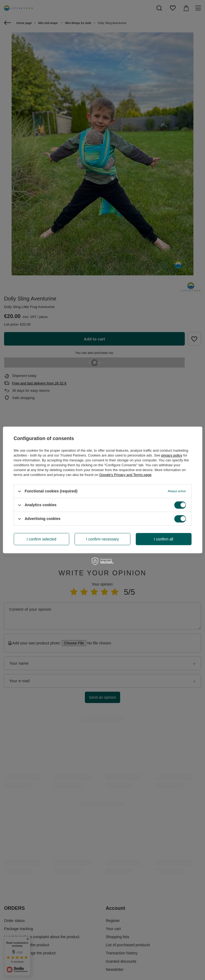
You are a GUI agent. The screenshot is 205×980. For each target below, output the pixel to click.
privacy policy (172, 455)
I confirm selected (41, 539)
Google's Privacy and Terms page (125, 475)
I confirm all (164, 539)
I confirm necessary (102, 539)
